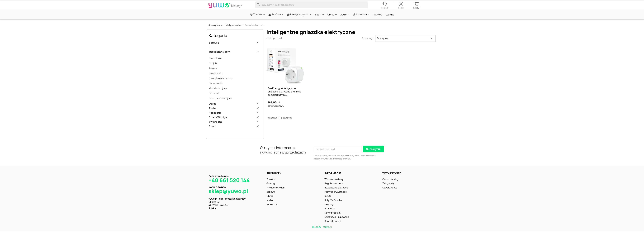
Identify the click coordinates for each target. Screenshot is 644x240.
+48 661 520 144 (229, 186)
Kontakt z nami (332, 227)
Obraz (213, 109)
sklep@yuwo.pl (228, 197)
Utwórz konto (390, 193)
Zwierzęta (215, 127)
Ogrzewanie (215, 89)
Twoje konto (392, 179)
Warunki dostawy (334, 185)
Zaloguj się (388, 189)
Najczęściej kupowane (337, 223)
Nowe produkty (333, 218)
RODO (328, 202)
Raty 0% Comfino (334, 206)
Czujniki (213, 69)
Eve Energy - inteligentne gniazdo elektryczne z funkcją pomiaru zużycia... (284, 97)
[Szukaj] (312, 7)
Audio (212, 114)
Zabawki (271, 197)
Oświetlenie (215, 64)
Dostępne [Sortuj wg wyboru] (405, 44)
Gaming (271, 189)
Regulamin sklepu (334, 189)
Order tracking (390, 185)
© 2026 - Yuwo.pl (322, 233)
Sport (212, 132)
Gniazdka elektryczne (221, 84)
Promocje (330, 214)
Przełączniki (215, 79)
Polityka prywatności (336, 197)
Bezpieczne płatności (336, 193)
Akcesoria (215, 118)
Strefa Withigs (218, 123)
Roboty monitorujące (220, 104)
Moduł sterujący (218, 94)
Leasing (329, 210)
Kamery (213, 74)
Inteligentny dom (219, 57)
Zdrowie (214, 48)
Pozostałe (214, 99)
